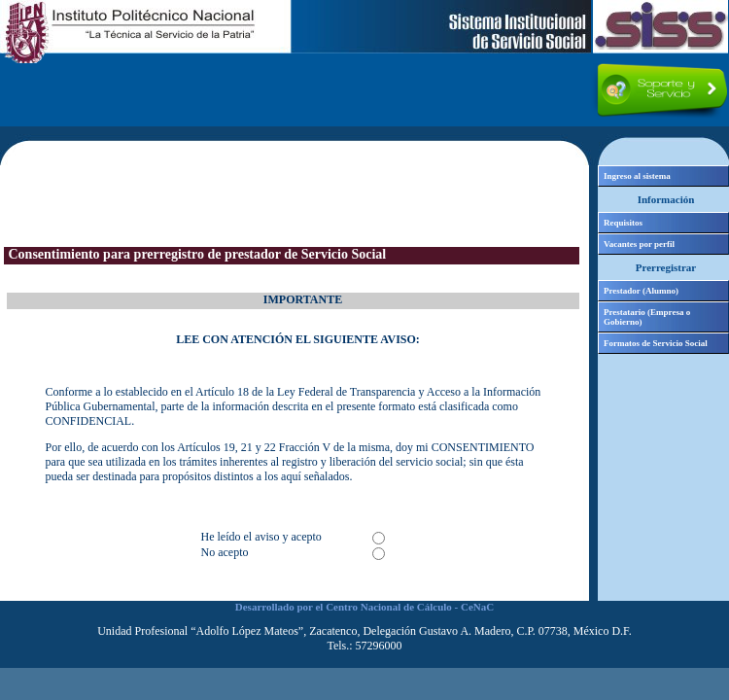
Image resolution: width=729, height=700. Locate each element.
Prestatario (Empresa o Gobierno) (647, 317)
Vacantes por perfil (639, 244)
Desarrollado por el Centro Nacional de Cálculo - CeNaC (364, 607)
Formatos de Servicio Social (656, 343)
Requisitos (623, 223)
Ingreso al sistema (637, 176)
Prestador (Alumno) (641, 291)
